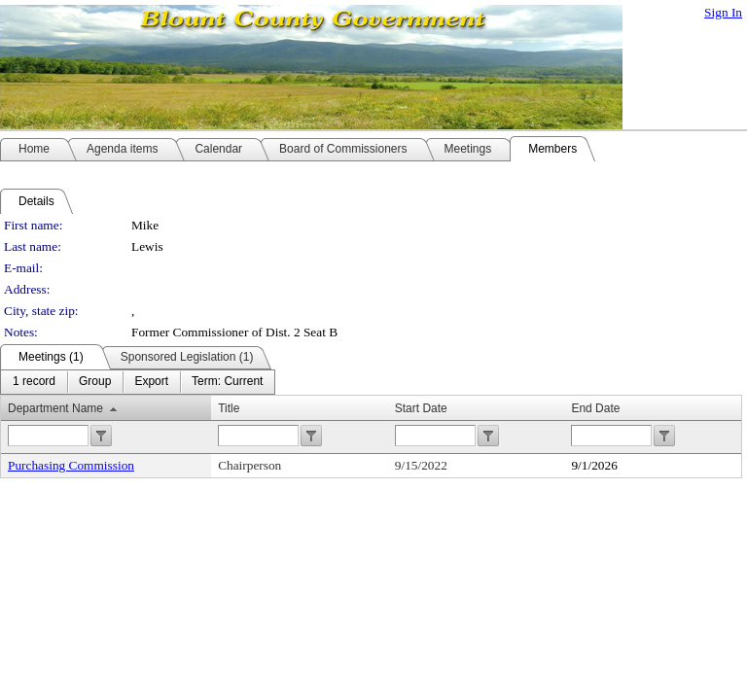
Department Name (55, 408)
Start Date (421, 408)
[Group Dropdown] (95, 382)
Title (229, 408)
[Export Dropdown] (151, 382)
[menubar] (138, 382)
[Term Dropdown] (227, 382)
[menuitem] (34, 382)
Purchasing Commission (71, 465)
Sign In (723, 12)
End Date (595, 408)
